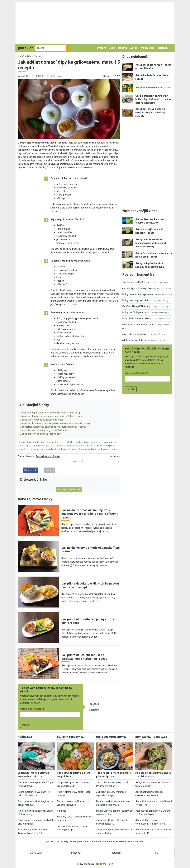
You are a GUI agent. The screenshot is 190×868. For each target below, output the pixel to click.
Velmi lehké (24, 76)
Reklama (83, 842)
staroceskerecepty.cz (111, 737)
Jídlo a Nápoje (34, 56)
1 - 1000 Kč (38, 76)
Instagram (94, 710)
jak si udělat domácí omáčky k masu (90, 446)
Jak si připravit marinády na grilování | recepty (44, 430)
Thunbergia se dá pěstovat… (137, 282)
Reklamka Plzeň (105, 864)
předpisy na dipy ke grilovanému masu (98, 449)
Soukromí (121, 842)
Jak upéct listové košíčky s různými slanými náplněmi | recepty (150, 112)
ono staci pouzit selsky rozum (138, 288)
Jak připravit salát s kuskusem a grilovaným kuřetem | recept (51, 416)
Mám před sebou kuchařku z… (137, 318)
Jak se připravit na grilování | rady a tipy (41, 434)
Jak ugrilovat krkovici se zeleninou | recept (42, 420)
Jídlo (112, 48)
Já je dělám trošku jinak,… (135, 334)
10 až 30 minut (54, 76)
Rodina (122, 48)
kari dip (83, 442)
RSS (156, 853)
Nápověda (95, 842)
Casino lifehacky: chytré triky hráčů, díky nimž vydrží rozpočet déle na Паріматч (153, 99)
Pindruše (62, 811)
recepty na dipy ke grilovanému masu (58, 449)
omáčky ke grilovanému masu (56, 446)
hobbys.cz (25, 737)
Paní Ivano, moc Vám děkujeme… (139, 325)
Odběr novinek (36, 853)
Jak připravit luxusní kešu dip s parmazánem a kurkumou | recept (85, 657)
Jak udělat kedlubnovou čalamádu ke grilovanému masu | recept (53, 427)
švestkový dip (25, 446)
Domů (21, 56)
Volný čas (147, 48)
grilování (49, 442)
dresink (40, 442)
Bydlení (101, 48)
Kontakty (63, 842)
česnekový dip (95, 442)
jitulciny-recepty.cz (70, 737)
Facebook (94, 704)
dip (34, 442)
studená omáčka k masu (66, 442)
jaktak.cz (51, 842)
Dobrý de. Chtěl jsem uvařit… (137, 312)
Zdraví (134, 48)
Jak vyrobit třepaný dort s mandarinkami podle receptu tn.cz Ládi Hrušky (151, 243)
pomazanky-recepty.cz (151, 737)
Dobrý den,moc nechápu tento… (138, 294)
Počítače (162, 48)
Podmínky (108, 842)
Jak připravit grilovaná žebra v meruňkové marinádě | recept (51, 413)
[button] (69, 109)
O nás (73, 842)
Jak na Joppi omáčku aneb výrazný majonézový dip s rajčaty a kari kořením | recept (90, 514)
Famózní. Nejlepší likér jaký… (137, 306)
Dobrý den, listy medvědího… (137, 300)
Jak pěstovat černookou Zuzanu (153, 88)
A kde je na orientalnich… (135, 340)
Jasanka (30, 456)
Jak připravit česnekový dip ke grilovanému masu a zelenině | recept (55, 423)
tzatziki (37, 446)
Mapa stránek (136, 842)
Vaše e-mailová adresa (32, 709)
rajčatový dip (109, 442)
